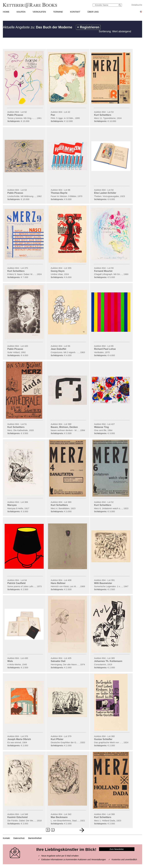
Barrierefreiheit (35, 838)
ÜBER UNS (93, 12)
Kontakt (6, 838)
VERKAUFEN (39, 12)
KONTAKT (75, 12)
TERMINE (58, 12)
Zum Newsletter (117, 849)
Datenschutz (19, 838)
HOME (6, 12)
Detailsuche (137, 5)
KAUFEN (21, 12)
